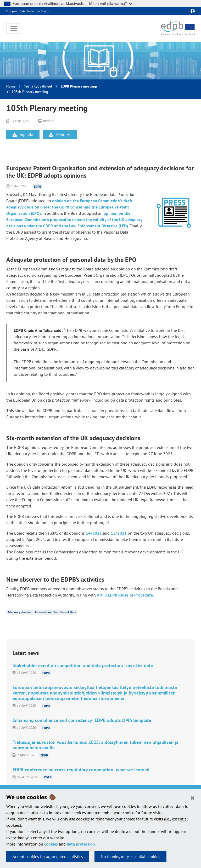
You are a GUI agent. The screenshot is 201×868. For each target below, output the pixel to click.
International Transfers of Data (56, 612)
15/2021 (119, 533)
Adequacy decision (20, 612)
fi (187, 11)
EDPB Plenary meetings (79, 86)
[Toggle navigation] (14, 28)
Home (11, 86)
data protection (81, 844)
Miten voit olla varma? (111, 4)
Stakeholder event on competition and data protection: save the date (83, 665)
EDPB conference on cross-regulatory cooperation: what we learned (81, 770)
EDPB (37, 186)
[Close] (192, 798)
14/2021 (94, 533)
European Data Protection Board (27, 11)
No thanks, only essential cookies (130, 857)
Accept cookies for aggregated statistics (48, 857)
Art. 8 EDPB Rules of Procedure (125, 595)
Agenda (23, 135)
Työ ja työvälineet (38, 86)
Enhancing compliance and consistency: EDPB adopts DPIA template (82, 720)
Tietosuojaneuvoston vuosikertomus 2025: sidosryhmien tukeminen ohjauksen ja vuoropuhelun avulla (96, 745)
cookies (51, 844)
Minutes (60, 135)
